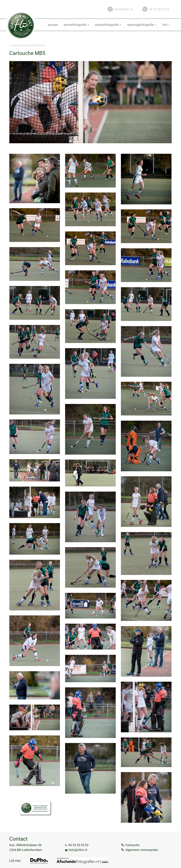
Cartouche (132, 845)
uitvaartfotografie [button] (108, 25)
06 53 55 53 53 (159, 9)
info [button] (166, 25)
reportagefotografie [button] (142, 25)
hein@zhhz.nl (124, 9)
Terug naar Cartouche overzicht (27, 45)
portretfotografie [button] (76, 25)
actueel (53, 25)
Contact (18, 839)
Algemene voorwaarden (142, 850)
